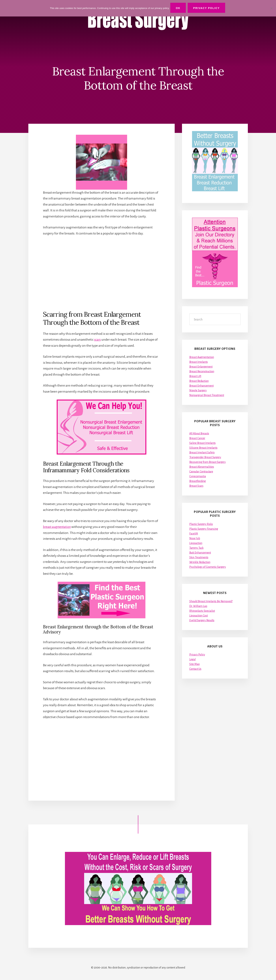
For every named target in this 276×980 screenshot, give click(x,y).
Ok (179, 8)
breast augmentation (58, 527)
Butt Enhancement (200, 553)
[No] (271, 8)
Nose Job (195, 538)
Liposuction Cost (199, 616)
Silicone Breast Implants (203, 448)
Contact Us (195, 669)
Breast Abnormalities (202, 467)
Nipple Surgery (198, 390)
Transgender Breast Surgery (205, 457)
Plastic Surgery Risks (201, 524)
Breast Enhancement (201, 386)
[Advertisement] (102, 273)
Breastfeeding (198, 481)
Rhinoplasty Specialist (202, 611)
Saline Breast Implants (202, 443)
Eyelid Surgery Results (202, 620)
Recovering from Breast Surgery (208, 462)
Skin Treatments (199, 557)
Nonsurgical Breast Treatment (207, 395)
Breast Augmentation (202, 357)
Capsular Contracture (201, 472)
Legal (193, 659)
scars (98, 340)
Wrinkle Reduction (200, 562)
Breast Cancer (197, 438)
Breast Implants (199, 362)
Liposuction (196, 543)
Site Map (195, 664)
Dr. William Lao (198, 606)
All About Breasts (199, 433)
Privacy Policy (197, 655)
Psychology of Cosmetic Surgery (208, 567)
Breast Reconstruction (202, 371)
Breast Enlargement (201, 367)
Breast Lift (195, 376)
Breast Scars (196, 486)
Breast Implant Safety (202, 452)
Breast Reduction (199, 381)
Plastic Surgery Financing (204, 529)
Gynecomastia (198, 476)
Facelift (194, 534)
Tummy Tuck (196, 548)
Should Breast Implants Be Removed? (211, 601)
